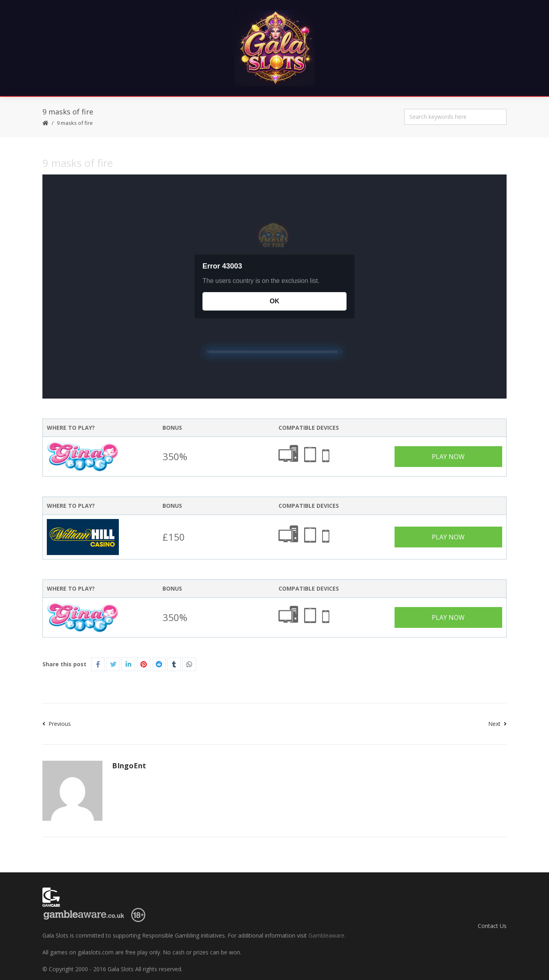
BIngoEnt (129, 766)
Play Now (448, 457)
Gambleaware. (327, 935)
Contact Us (492, 926)
